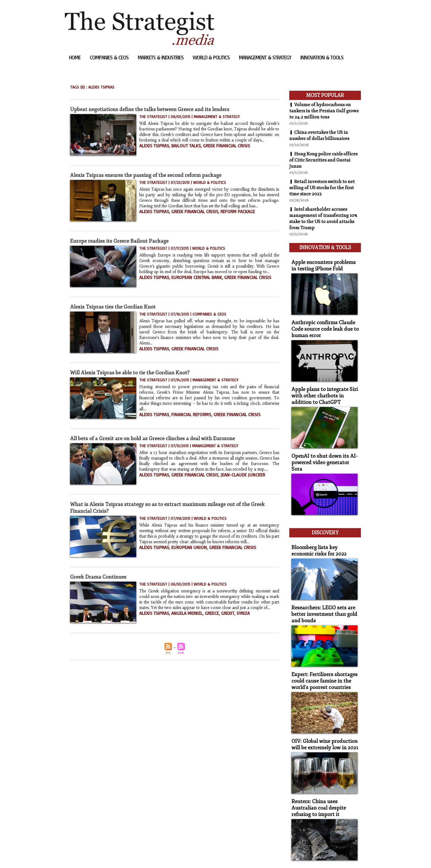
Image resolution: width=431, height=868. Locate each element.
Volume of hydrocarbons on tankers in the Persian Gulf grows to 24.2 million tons (323, 111)
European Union (183, 552)
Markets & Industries (161, 57)
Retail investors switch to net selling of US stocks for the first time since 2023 (324, 188)
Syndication (102, 854)
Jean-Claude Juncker (229, 480)
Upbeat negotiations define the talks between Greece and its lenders (156, 109)
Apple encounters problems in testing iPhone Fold (323, 261)
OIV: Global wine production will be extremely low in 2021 (322, 719)
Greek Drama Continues (100, 577)
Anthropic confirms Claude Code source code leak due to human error (321, 323)
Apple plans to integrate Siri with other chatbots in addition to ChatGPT (324, 388)
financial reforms (185, 414)
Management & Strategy (266, 57)
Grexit (217, 618)
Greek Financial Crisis (216, 151)
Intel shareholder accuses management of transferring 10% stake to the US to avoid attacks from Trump (321, 218)
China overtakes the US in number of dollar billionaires (321, 135)
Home (75, 57)
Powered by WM (130, 854)
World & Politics (212, 57)
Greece (203, 618)
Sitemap (75, 854)
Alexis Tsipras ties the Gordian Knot (115, 307)
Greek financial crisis (188, 217)
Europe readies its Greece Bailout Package (122, 241)
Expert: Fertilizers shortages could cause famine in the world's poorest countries (321, 657)
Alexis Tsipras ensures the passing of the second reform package (150, 175)
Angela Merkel (181, 618)
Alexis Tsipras (152, 151)
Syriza (231, 618)
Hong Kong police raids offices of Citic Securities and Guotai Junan (322, 160)
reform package (225, 217)
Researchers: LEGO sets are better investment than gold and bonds (321, 593)
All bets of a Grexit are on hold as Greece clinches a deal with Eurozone (158, 438)
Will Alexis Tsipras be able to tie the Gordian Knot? (134, 372)
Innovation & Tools (322, 57)
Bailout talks (181, 151)
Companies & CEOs (110, 57)
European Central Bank (190, 282)
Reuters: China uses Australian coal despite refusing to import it (324, 781)
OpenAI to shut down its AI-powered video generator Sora (323, 450)
